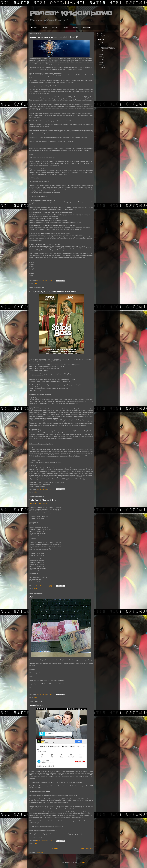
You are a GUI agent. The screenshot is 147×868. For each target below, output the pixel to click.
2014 (101, 67)
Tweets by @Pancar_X (103, 36)
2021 (101, 43)
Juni (102, 45)
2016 (101, 62)
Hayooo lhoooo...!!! (37, 705)
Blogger (83, 863)
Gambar (55, 27)
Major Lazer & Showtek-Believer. (43, 500)
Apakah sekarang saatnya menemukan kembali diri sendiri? (54, 37)
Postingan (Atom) (41, 852)
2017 (101, 60)
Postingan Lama (87, 848)
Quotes (75, 27)
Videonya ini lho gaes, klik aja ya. (38, 504)
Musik (65, 27)
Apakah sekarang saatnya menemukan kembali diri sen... (108, 49)
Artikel (44, 27)
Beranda (34, 27)
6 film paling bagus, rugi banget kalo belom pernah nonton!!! (54, 291)
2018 (101, 57)
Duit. (31, 597)
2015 (101, 65)
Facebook (87, 27)
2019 (101, 54)
